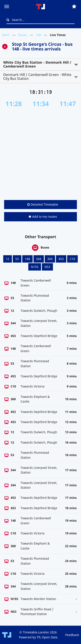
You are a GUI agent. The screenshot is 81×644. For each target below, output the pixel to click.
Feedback (72, 635)
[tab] (40, 64)
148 (38, 35)
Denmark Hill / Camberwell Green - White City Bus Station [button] (37, 77)
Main (6, 35)
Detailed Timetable (43, 204)
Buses (23, 35)
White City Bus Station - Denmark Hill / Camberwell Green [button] (37, 64)
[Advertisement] (40, 154)
